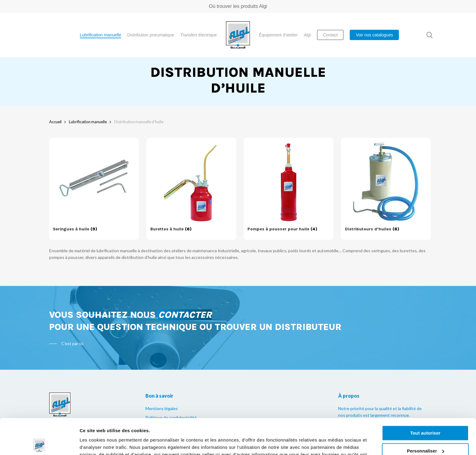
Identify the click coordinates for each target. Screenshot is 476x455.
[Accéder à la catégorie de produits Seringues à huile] (94, 189)
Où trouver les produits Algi (238, 6)
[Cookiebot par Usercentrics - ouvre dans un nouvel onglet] (39, 443)
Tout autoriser (425, 397)
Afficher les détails (100, 443)
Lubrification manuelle (88, 122)
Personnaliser (425, 415)
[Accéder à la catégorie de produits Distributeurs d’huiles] (386, 189)
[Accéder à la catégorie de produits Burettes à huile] (191, 189)
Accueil (55, 122)
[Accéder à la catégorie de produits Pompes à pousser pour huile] (288, 189)
